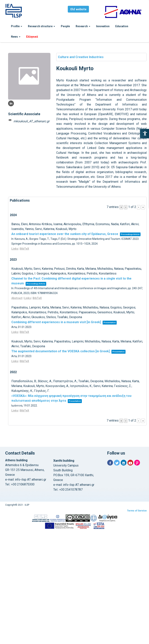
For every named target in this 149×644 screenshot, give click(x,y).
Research (83, 26)
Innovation (103, 26)
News (16, 37)
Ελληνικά (32, 37)
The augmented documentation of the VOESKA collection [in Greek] (61, 351)
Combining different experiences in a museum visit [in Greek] (56, 322)
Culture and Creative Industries (81, 57)
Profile (17, 26)
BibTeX (25, 249)
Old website (78, 9)
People (65, 26)
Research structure (41, 26)
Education (122, 26)
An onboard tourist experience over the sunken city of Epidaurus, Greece (65, 234)
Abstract (17, 298)
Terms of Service (137, 511)
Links (15, 249)
